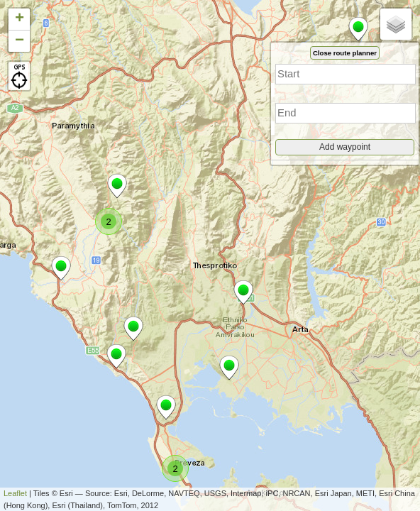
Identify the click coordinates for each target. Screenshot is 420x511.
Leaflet (15, 493)
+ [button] (20, 19)
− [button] (20, 41)
